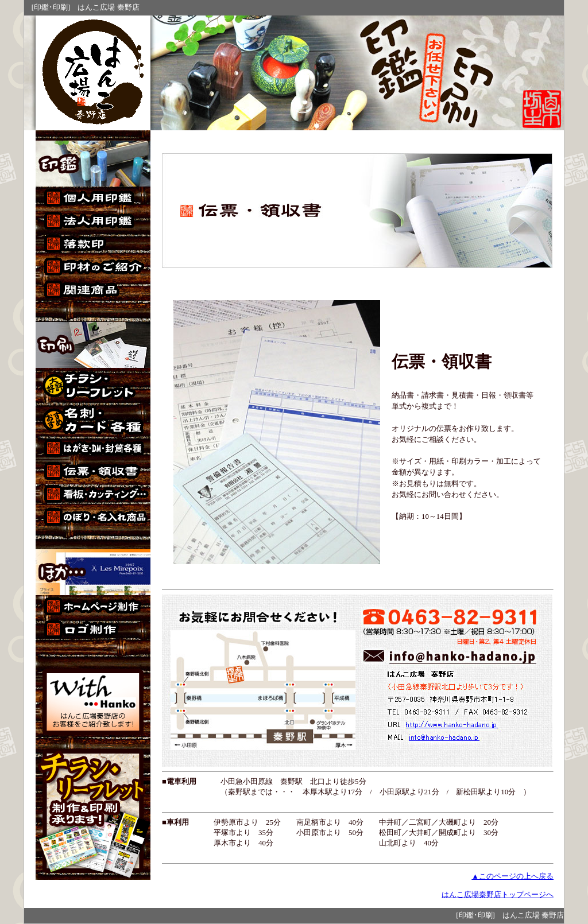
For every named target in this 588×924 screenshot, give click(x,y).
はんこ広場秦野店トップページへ (498, 895)
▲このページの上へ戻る (512, 876)
